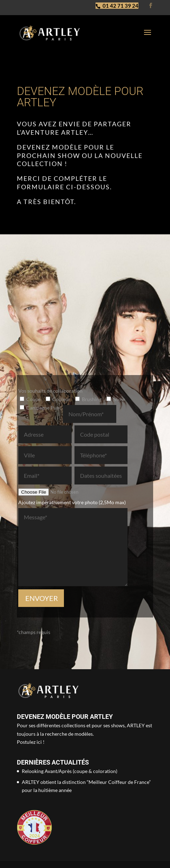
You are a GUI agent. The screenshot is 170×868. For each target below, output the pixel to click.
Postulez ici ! (31, 742)
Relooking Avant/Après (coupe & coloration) (70, 771)
